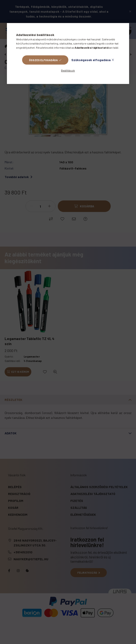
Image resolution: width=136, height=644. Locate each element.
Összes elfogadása (43, 60)
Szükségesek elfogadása (91, 60)
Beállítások (68, 70)
